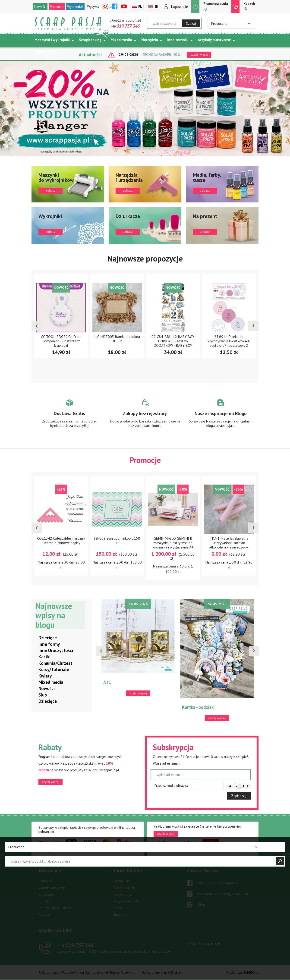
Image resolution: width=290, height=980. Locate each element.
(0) (249, 6)
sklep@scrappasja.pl (126, 20)
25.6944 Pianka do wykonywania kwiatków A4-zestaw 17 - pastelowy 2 (229, 341)
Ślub (43, 695)
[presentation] (37, 326)
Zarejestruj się (124, 888)
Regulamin (47, 895)
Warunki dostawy (52, 888)
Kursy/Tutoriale (54, 670)
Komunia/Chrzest (55, 663)
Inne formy (49, 644)
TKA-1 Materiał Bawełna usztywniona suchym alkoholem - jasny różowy (229, 542)
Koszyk (118, 908)
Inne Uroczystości (56, 651)
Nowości (40, 7)
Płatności (46, 881)
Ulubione (119, 915)
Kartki (44, 657)
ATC (107, 682)
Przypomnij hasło (126, 901)
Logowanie (179, 6)
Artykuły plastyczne (214, 40)
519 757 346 (75, 945)
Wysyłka (93, 7)
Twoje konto (122, 895)
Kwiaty (45, 676)
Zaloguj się (121, 881)
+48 (125, 26)
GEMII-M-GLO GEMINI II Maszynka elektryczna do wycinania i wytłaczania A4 (173, 542)
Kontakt (45, 901)
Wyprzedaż (75, 7)
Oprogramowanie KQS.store (162, 973)
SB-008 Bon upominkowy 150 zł (117, 540)
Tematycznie (46, 51)
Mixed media (121, 40)
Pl (140, 7)
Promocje (57, 7)
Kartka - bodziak (198, 707)
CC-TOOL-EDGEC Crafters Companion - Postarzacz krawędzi (61, 341)
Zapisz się (239, 796)
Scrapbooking (90, 40)
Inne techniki (178, 40)
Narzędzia (150, 40)
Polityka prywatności (55, 908)
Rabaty (44, 915)
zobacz (68, 184)
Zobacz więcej (69, 418)
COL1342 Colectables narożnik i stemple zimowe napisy (61, 540)
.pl (251, 973)
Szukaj (191, 23)
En (156, 7)
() (216, 6)
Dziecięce (48, 638)
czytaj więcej (51, 782)
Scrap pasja (68, 24)
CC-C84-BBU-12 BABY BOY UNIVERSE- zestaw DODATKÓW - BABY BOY (173, 341)
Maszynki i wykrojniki (52, 40)
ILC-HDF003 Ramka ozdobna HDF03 (117, 339)
